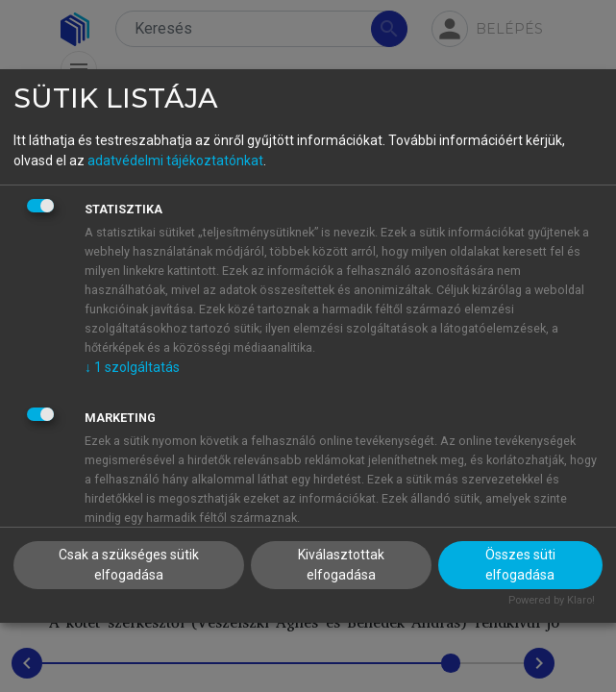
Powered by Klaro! (552, 600)
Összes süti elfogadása (520, 565)
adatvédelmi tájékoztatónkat (175, 161)
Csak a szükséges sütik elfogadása (129, 565)
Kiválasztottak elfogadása (341, 565)
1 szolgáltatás (132, 367)
